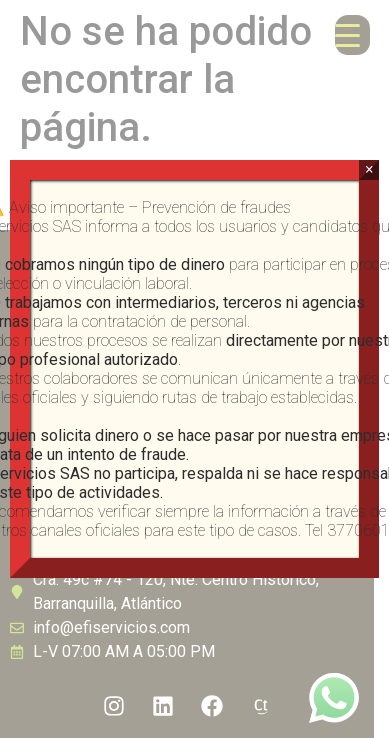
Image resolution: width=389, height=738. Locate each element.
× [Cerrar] (369, 169)
